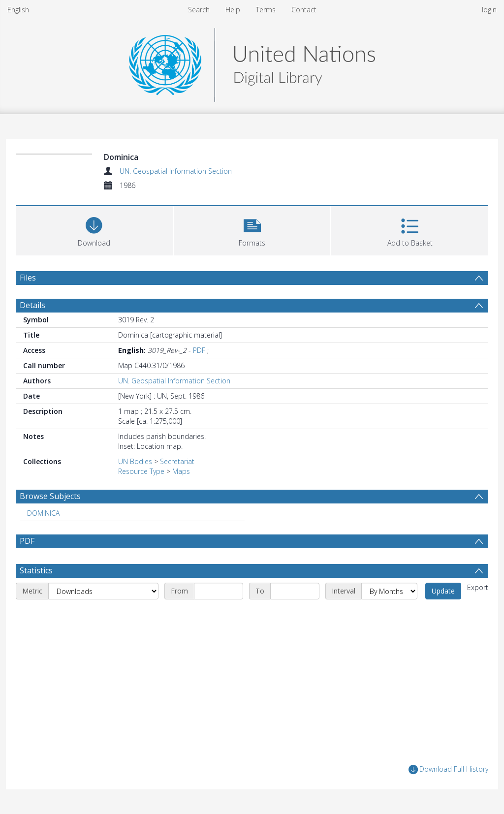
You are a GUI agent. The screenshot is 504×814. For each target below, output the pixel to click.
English (18, 10)
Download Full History (448, 769)
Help (233, 10)
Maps (181, 471)
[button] (252, 230)
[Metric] (103, 591)
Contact (304, 10)
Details (32, 305)
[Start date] (219, 591)
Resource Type (141, 471)
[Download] (94, 230)
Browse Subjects (50, 496)
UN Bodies (135, 461)
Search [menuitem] (199, 10)
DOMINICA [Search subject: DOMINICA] (43, 513)
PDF (199, 350)
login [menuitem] (489, 10)
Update (443, 591)
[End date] (295, 591)
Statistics (36, 570)
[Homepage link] (252, 62)
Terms (266, 10)
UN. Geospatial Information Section (176, 171)
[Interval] (389, 591)
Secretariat (177, 461)
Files (28, 278)
